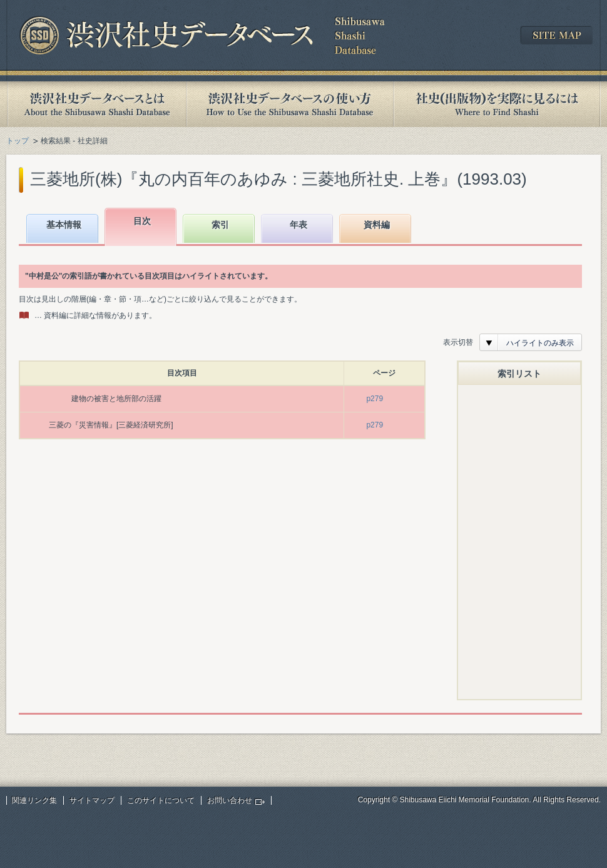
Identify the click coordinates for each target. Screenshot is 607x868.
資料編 (377, 225)
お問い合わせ (230, 800)
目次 (142, 221)
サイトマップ (92, 800)
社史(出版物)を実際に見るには (497, 104)
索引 (220, 225)
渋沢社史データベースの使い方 (290, 104)
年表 (298, 225)
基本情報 (64, 225)
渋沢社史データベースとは (96, 104)
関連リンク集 (34, 800)
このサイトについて (161, 800)
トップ (18, 141)
